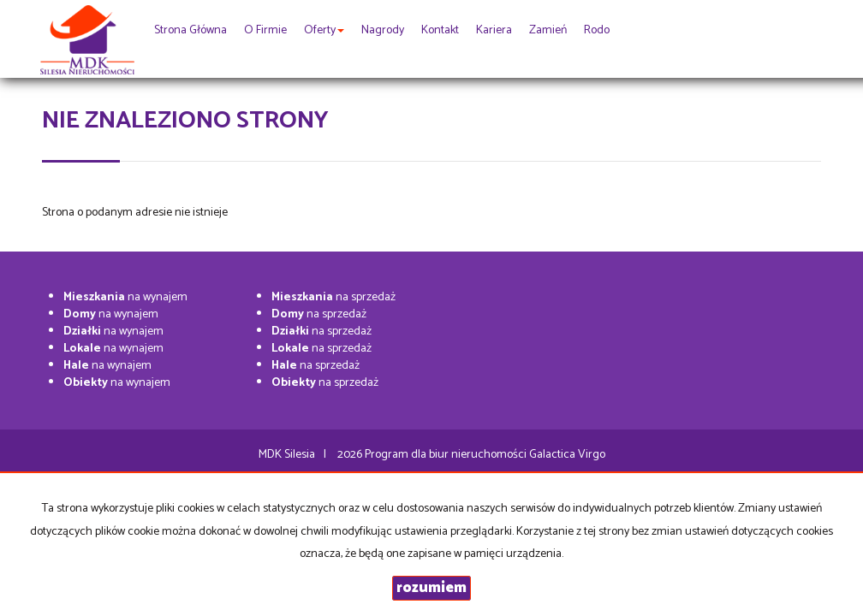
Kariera (494, 30)
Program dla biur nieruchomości (447, 455)
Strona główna (190, 30)
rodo (597, 30)
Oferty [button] (324, 30)
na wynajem (125, 297)
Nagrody (383, 30)
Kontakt (440, 30)
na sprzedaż (333, 297)
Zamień (548, 30)
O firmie (265, 30)
